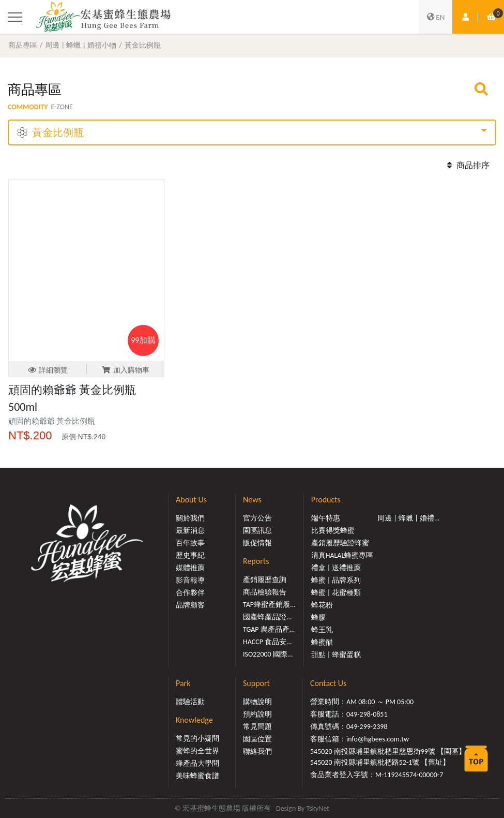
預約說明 (257, 714)
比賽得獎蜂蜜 (333, 531)
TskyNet (318, 808)
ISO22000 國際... (268, 654)
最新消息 (190, 531)
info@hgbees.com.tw (378, 739)
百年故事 (190, 543)
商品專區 (23, 45)
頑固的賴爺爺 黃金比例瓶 (52, 421)
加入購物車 (125, 370)
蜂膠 (318, 618)
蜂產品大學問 (197, 763)
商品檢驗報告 (265, 592)
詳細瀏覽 (48, 370)
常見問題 (257, 727)
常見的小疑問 (197, 739)
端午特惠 (326, 518)
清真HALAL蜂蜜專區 (342, 555)
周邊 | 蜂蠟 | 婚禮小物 (81, 45)
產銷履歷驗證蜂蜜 (340, 543)
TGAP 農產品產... (269, 629)
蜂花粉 (322, 605)
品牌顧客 (190, 605)
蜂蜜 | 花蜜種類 (336, 593)
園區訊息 (257, 531)
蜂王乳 (322, 630)
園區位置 (257, 739)
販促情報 (257, 543)
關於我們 (190, 518)
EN (436, 17)
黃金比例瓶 (143, 45)
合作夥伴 (190, 593)
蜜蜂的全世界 (197, 751)
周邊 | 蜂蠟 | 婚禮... (408, 518)
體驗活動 (190, 702)
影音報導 (190, 580)
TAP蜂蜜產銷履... (269, 605)
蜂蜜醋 (322, 642)
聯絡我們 (257, 752)
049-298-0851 (367, 714)
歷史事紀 (190, 555)
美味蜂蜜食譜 (197, 776)
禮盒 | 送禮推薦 (336, 568)
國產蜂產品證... (268, 617)
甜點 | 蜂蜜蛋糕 (336, 655)
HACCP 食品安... (268, 642)
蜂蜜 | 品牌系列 (336, 580)
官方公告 (257, 518)
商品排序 (467, 165)
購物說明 (257, 702)
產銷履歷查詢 (265, 580)
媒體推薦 (190, 568)
